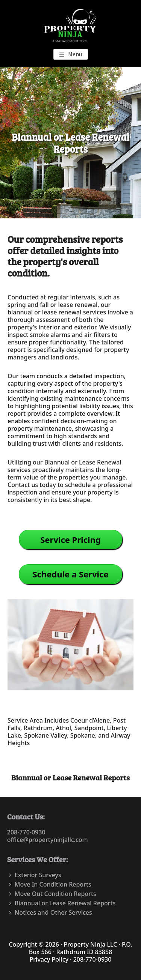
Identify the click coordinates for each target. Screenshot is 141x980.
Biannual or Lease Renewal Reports (65, 903)
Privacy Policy (49, 959)
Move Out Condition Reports (55, 894)
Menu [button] (75, 54)
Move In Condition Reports (53, 884)
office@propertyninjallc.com (48, 840)
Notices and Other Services (53, 912)
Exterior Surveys (38, 875)
